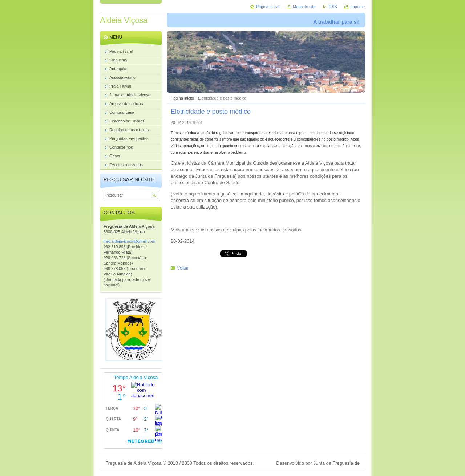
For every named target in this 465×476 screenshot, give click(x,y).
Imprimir (358, 7)
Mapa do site (304, 7)
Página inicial (182, 98)
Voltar (183, 268)
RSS (333, 7)
